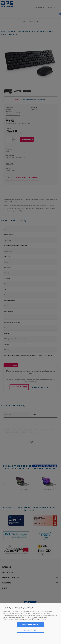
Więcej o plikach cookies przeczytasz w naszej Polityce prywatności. (25, 619)
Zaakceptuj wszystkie (30, 624)
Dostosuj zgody (30, 630)
